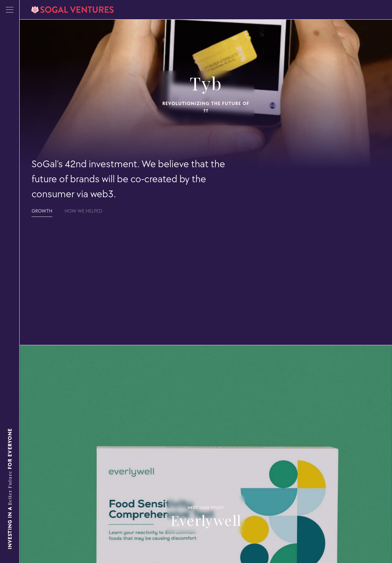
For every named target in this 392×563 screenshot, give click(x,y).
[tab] (42, 211)
